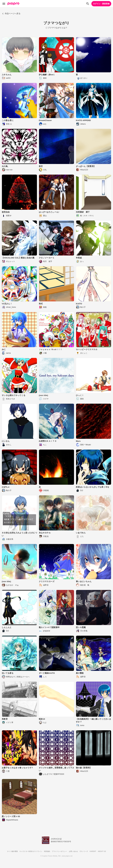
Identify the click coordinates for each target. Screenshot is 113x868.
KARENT (93, 851)
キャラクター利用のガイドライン (31, 851)
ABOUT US (102, 851)
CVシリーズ (84, 851)
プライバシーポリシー (59, 851)
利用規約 (47, 851)
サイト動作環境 (12, 851)
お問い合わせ (73, 851)
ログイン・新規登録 (101, 4)
